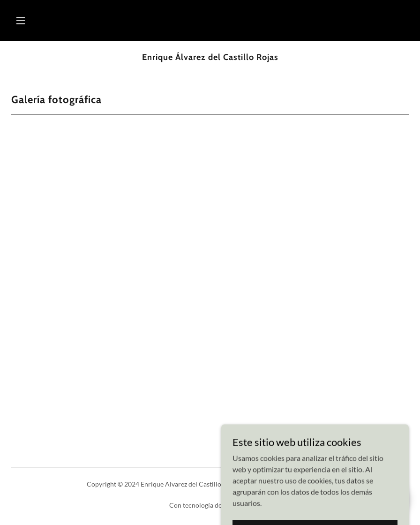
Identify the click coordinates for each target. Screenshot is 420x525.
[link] (210, 57)
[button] (21, 21)
